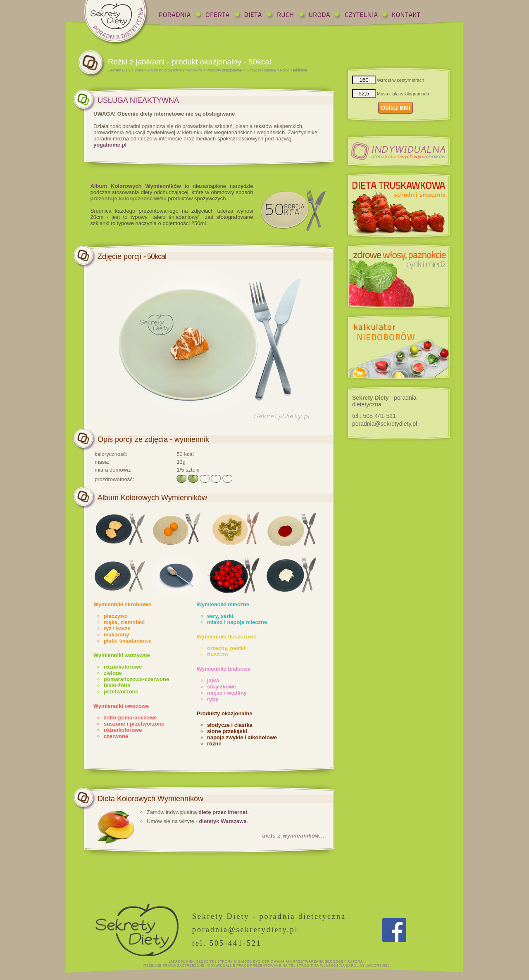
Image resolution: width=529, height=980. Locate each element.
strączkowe (222, 687)
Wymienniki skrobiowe (122, 604)
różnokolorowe (123, 667)
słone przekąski (227, 731)
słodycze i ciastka (230, 725)
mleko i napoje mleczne (237, 622)
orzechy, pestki (226, 648)
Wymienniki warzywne (122, 655)
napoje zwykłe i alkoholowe (242, 737)
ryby (213, 699)
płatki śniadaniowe (128, 641)
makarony (116, 635)
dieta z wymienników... (294, 836)
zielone (113, 673)
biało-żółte (117, 685)
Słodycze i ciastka (261, 70)
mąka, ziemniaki (124, 622)
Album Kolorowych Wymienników (175, 70)
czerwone (116, 736)
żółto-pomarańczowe (130, 718)
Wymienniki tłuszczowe (226, 637)
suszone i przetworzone (134, 724)
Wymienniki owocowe (121, 706)
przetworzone (121, 692)
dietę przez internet (223, 812)
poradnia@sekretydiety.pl (385, 424)
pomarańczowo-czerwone (136, 679)
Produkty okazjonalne (224, 70)
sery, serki (220, 616)
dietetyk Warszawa (223, 821)
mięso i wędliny (227, 693)
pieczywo (116, 616)
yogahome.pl (110, 145)
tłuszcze (218, 654)
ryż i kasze (117, 628)
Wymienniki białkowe (224, 669)
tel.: (374, 416)
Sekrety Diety (119, 70)
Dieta (139, 70)
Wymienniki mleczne (223, 604)
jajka (213, 680)
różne (214, 744)
